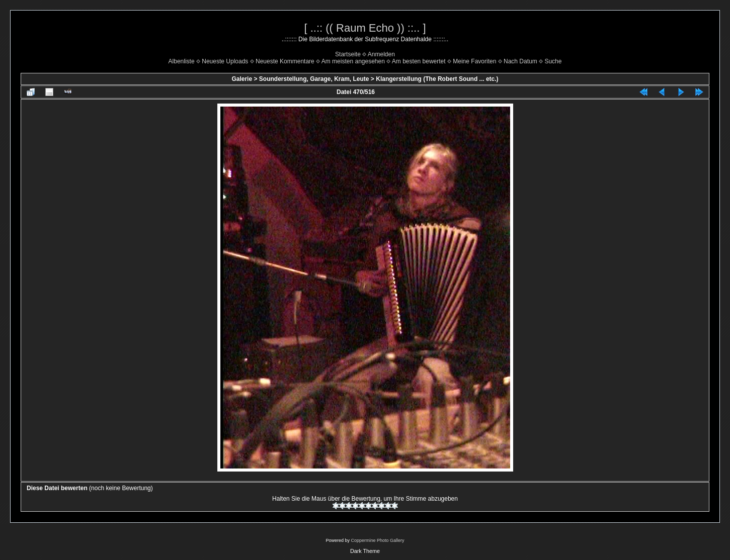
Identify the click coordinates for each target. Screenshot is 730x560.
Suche (553, 61)
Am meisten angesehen (353, 61)
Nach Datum (520, 61)
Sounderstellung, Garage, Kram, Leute (314, 79)
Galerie (242, 79)
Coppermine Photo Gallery (377, 540)
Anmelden (381, 54)
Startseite (348, 54)
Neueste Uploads (225, 61)
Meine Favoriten (474, 61)
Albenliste (182, 61)
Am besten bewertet (419, 61)
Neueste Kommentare (285, 61)
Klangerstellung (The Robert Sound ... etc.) (437, 79)
